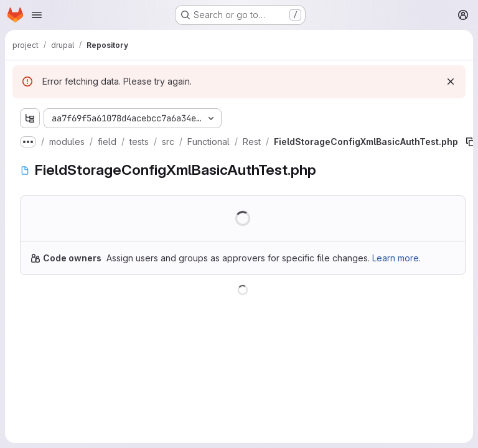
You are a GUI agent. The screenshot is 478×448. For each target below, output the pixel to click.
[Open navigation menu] (37, 15)
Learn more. (396, 258)
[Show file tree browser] (30, 118)
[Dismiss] (451, 82)
